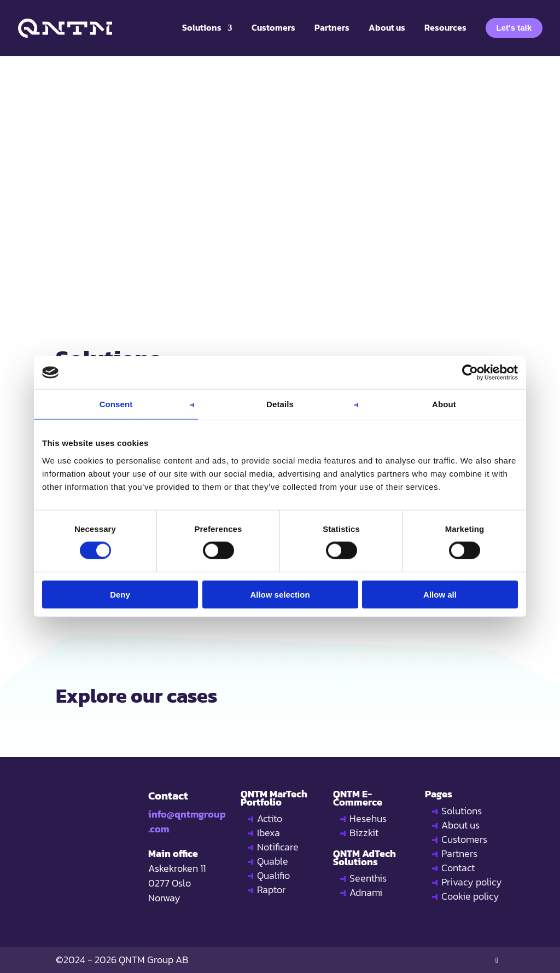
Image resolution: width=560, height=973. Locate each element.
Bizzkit (364, 833)
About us (460, 825)
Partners (459, 853)
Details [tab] (280, 404)
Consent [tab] (116, 404)
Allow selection (280, 594)
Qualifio (273, 875)
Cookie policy (470, 896)
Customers (464, 839)
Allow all (440, 594)
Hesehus (368, 818)
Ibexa (269, 833)
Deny (120, 594)
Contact (458, 868)
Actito (270, 818)
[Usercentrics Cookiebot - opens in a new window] (470, 373)
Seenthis (368, 878)
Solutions (462, 811)
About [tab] (444, 404)
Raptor (271, 890)
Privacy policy (472, 882)
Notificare (278, 847)
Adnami (366, 892)
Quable (273, 861)
